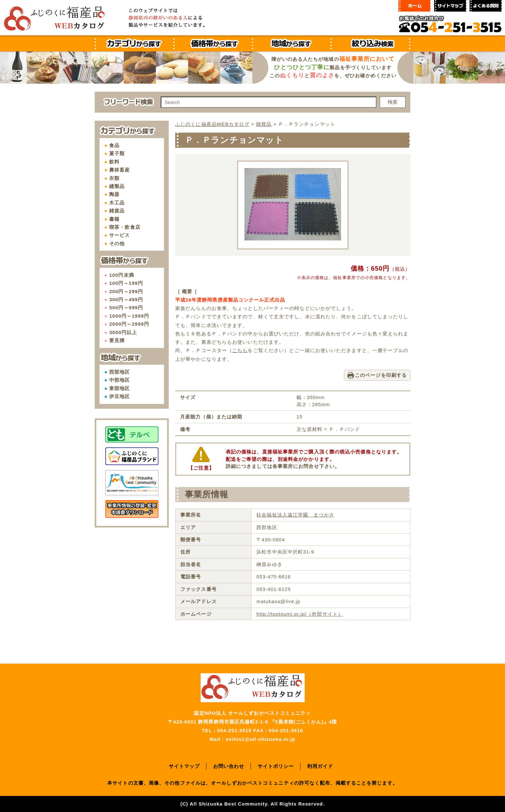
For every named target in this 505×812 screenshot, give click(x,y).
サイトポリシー (276, 766)
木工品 (117, 203)
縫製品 (117, 186)
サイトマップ (184, 766)
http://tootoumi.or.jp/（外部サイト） (300, 614)
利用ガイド (320, 766)
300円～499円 (126, 299)
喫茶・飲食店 (125, 227)
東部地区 (119, 388)
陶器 (114, 194)
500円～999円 (126, 308)
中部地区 (119, 380)
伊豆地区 (119, 396)
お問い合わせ (229, 766)
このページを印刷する (381, 375)
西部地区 (119, 372)
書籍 (114, 219)
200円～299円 (126, 291)
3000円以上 (123, 332)
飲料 (114, 162)
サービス (119, 235)
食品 (114, 145)
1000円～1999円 (129, 316)
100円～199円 (126, 283)
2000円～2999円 (129, 324)
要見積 (117, 340)
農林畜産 (119, 170)
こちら (240, 350)
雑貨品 (117, 211)
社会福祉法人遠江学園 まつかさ (295, 515)
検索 (393, 102)
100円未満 (122, 275)
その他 (117, 243)
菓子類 (117, 153)
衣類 (114, 178)
